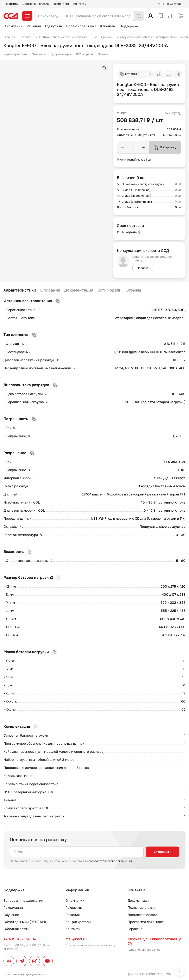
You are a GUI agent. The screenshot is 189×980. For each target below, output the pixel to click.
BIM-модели (84, 54)
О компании (13, 26)
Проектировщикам (81, 26)
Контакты (80, 4)
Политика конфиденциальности (25, 974)
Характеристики (15, 54)
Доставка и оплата (36, 4)
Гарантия (135, 929)
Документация (61, 54)
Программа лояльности (147, 922)
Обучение (11, 915)
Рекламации (13, 908)
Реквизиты (11, 4)
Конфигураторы (78, 922)
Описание (39, 54)
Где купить (53, 26)
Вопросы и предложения (23, 901)
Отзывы (103, 54)
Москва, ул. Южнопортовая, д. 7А (155, 941)
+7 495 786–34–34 (20, 939)
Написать (143, 268)
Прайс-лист (61, 4)
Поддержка (129, 26)
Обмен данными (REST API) (25, 922)
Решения (34, 26)
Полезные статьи (141, 908)
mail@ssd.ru (76, 939)
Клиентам (108, 26)
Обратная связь (16, 929)
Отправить (162, 852)
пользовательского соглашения (110, 861)
